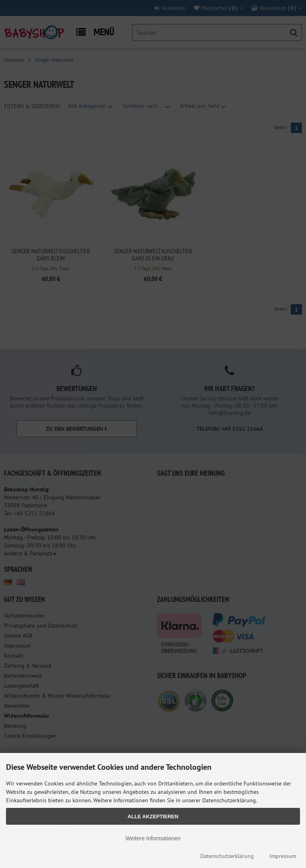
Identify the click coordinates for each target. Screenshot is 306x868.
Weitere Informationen (153, 838)
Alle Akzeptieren (153, 817)
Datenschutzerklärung (227, 856)
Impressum (283, 856)
